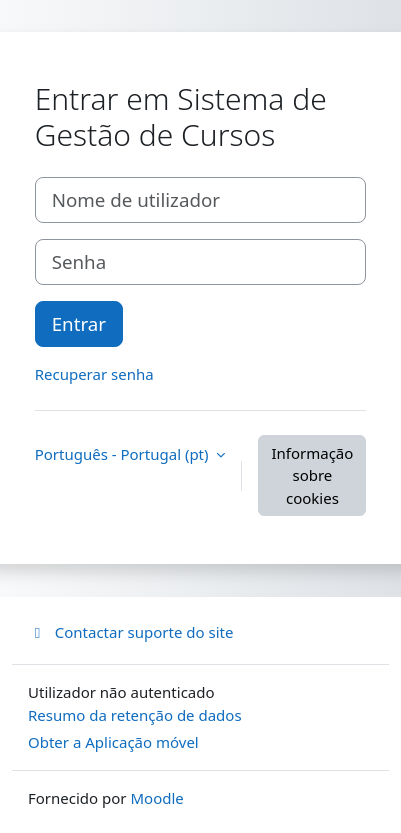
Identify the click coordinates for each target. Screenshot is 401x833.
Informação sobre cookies (312, 475)
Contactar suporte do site (130, 632)
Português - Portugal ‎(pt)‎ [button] (124, 454)
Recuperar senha (94, 374)
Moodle (156, 798)
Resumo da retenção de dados (135, 715)
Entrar (79, 323)
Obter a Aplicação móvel (113, 742)
